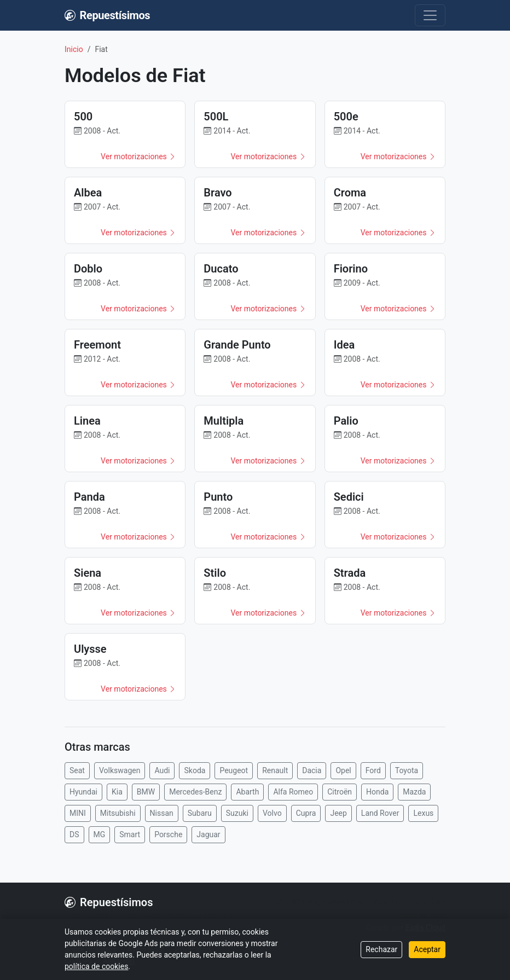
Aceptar (427, 949)
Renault (275, 770)
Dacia (312, 770)
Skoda (195, 770)
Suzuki (237, 813)
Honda (377, 792)
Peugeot (234, 770)
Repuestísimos (107, 15)
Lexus (423, 813)
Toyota (407, 770)
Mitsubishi (118, 813)
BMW (146, 792)
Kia (117, 792)
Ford (373, 770)
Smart (130, 834)
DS (74, 834)
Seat (77, 770)
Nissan (162, 813)
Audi (162, 770)
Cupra (306, 813)
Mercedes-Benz (195, 792)
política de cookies (96, 966)
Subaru (200, 813)
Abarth (247, 792)
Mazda (414, 792)
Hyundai (83, 792)
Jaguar (208, 834)
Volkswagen (120, 770)
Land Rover (380, 813)
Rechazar (381, 949)
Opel (343, 770)
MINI (78, 813)
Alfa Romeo (293, 792)
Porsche (168, 834)
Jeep (338, 813)
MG (100, 834)
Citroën (340, 792)
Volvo (272, 813)
